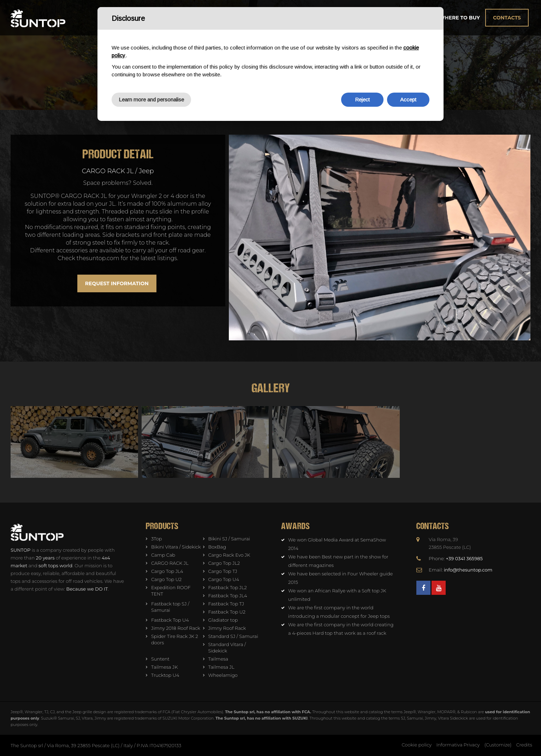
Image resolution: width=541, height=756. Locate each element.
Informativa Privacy (458, 745)
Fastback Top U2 (227, 612)
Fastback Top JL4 (228, 596)
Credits (524, 745)
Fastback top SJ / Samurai (170, 607)
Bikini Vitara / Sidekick (176, 547)
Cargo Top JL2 (224, 563)
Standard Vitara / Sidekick (227, 647)
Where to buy (459, 18)
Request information (117, 283)
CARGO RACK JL (170, 563)
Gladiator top (223, 620)
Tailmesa (218, 659)
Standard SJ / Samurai (233, 636)
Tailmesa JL (221, 667)
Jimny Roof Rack (227, 628)
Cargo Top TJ (223, 571)
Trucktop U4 (165, 675)
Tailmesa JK (165, 667)
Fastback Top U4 (170, 620)
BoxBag (217, 547)
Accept (408, 99)
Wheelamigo (223, 675)
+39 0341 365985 (464, 558)
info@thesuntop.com (468, 570)
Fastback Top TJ (226, 604)
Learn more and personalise (151, 99)
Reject (362, 99)
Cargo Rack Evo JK (229, 555)
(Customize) (498, 745)
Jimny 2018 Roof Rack (176, 628)
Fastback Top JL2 (228, 587)
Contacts (507, 18)
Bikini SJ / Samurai (229, 539)
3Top (157, 539)
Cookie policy (417, 745)
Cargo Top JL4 (167, 571)
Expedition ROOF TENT (171, 591)
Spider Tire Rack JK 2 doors (175, 639)
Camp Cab (163, 555)
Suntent (160, 659)
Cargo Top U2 (166, 579)
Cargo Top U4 (224, 579)
